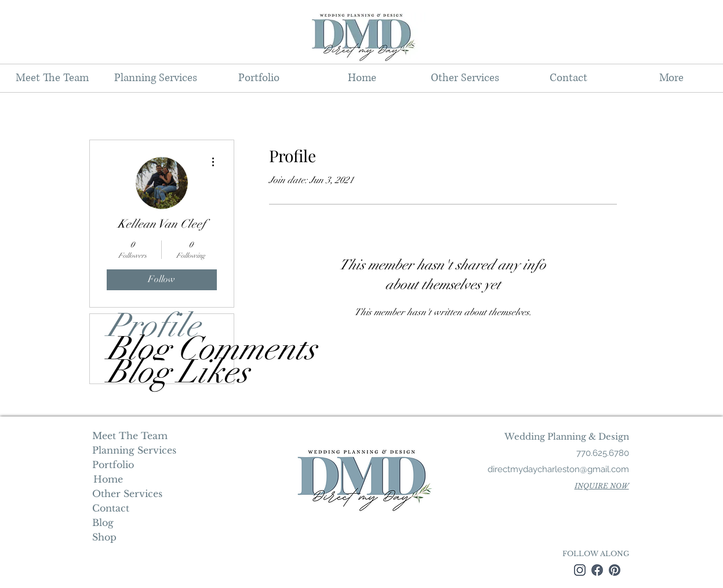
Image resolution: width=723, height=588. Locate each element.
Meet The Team (130, 436)
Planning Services (133, 450)
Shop (104, 537)
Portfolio (113, 465)
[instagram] (580, 570)
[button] (155, 78)
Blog (103, 523)
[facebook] (597, 570)
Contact (111, 508)
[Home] (108, 479)
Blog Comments (170, 349)
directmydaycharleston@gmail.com (558, 469)
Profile (154, 326)
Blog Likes (170, 372)
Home (107, 479)
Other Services (127, 494)
